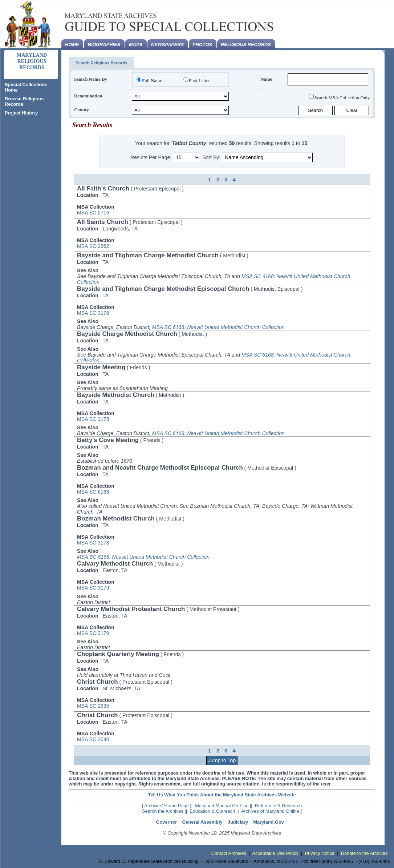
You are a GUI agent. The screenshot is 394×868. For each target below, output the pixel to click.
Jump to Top (222, 760)
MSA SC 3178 (93, 313)
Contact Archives (229, 853)
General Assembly (202, 822)
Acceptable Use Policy (275, 853)
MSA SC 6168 (93, 492)
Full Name (152, 81)
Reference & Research (278, 806)
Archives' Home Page (166, 806)
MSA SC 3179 (93, 588)
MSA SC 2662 (93, 246)
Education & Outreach (212, 811)
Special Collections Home (26, 87)
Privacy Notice (320, 853)
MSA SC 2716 (93, 213)
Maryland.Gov (269, 822)
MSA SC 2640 (93, 739)
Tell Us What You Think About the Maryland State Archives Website (222, 795)
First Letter (199, 81)
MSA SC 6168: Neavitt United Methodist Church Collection (218, 327)
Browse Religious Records (24, 101)
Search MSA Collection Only (342, 97)
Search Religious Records (101, 63)
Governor (167, 822)
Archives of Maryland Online (270, 811)
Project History (21, 113)
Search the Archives (163, 811)
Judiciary (238, 822)
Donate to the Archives (364, 853)
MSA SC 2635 (93, 706)
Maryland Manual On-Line (222, 806)
